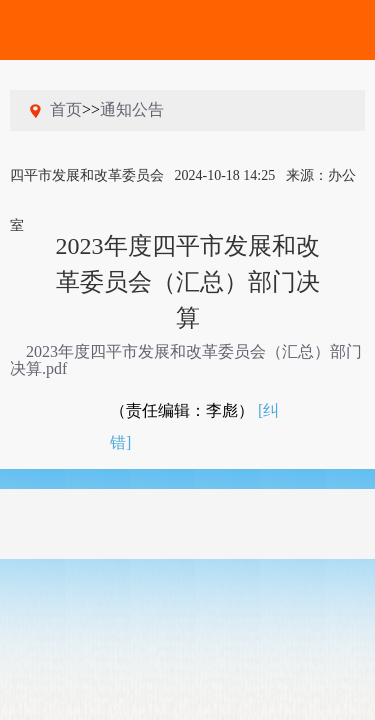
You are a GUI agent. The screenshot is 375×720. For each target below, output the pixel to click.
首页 (66, 109)
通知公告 (132, 109)
